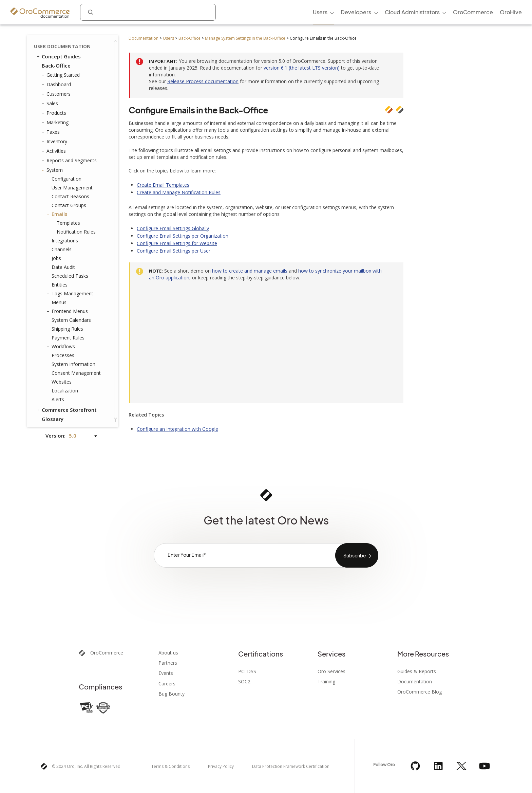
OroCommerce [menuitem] (473, 12)
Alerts (58, 396)
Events (166, 673)
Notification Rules (76, 229)
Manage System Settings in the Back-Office (245, 38)
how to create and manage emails (250, 271)
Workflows (62, 344)
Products (55, 110)
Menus (59, 299)
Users (168, 38)
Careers (167, 684)
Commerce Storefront (66, 407)
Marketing (56, 119)
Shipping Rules (66, 326)
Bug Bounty (172, 694)
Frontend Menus (68, 308)
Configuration (65, 176)
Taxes (51, 129)
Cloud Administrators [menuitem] (412, 12)
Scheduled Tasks (70, 273)
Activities (54, 148)
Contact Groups (69, 202)
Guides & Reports (417, 671)
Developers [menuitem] (356, 12)
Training (326, 682)
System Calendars (71, 317)
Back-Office (189, 38)
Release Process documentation (203, 81)
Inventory (55, 139)
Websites (60, 379)
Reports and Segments (70, 158)
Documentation (144, 38)
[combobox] (148, 12)
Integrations (63, 238)
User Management (70, 185)
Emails (58, 211)
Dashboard (57, 81)
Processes (63, 352)
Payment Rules (68, 335)
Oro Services (331, 671)
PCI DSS (247, 671)
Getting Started (61, 72)
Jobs (56, 255)
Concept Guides (58, 53)
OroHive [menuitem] (511, 12)
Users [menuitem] (320, 12)
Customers (57, 91)
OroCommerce (107, 653)
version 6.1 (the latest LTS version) (302, 68)
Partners (168, 663)
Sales (51, 100)
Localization (63, 388)
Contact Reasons (70, 193)
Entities (58, 282)
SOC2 (244, 682)
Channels (62, 246)
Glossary (53, 416)
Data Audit (63, 264)
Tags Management (71, 291)
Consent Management (76, 370)
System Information (73, 361)
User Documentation (62, 43)
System (53, 167)
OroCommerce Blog (420, 692)
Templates (68, 220)
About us (168, 653)
